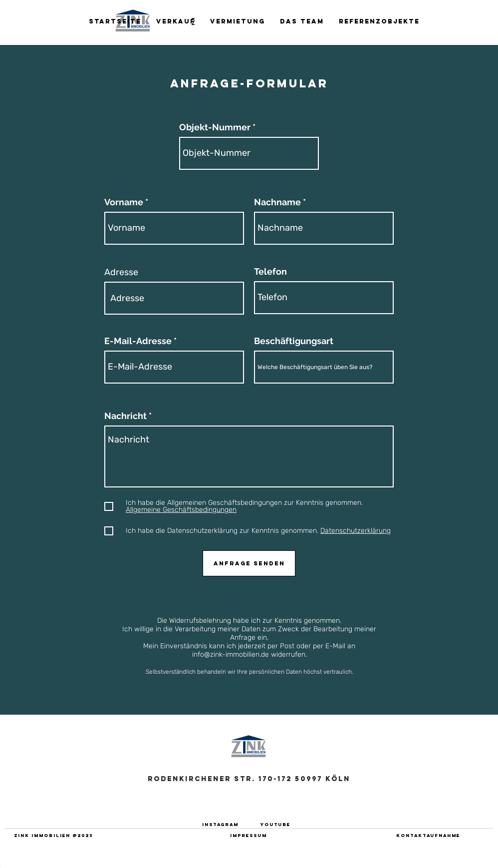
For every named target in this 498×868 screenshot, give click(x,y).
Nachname (277, 202)
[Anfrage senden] (249, 563)
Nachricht (125, 416)
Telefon (270, 272)
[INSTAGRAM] (220, 824)
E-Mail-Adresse (138, 341)
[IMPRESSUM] (249, 835)
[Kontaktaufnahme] (428, 835)
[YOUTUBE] (275, 824)
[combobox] (174, 298)
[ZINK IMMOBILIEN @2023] (53, 835)
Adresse (121, 272)
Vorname (124, 202)
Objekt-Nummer (215, 127)
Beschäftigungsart (294, 341)
